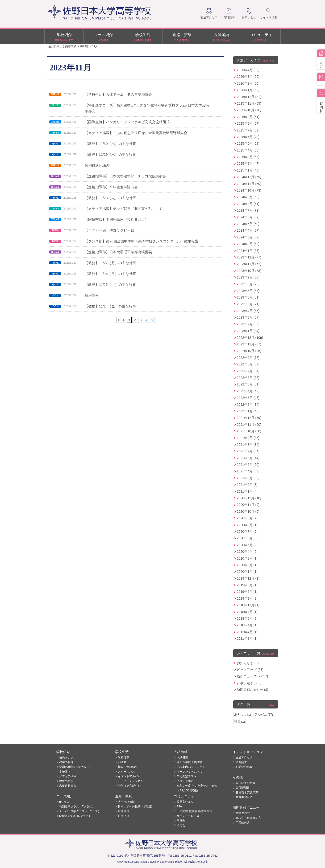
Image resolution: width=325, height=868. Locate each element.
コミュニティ (261, 37)
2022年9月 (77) (248, 358)
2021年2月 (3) (247, 485)
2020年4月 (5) (247, 552)
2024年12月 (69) (249, 177)
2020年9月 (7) (247, 518)
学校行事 (124, 757)
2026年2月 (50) (248, 83)
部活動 (122, 762)
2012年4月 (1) (247, 632)
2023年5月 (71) (248, 304)
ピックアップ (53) (250, 670)
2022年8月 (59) (248, 364)
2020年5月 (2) (247, 545)
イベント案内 (185, 781)
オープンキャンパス (189, 772)
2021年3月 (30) (248, 478)
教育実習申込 (244, 797)
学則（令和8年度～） (131, 786)
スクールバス (126, 772)
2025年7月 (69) (248, 130)
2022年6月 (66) (248, 378)
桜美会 (181, 825)
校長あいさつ (68, 757)
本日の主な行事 (246, 783)
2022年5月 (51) (248, 384)
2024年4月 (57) (248, 230)
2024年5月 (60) (248, 224)
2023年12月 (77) (249, 257)
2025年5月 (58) (248, 143)
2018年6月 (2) (247, 618)
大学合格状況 (126, 802)
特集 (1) (240, 722)
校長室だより (185, 802)
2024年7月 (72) (248, 210)
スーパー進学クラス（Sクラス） (80, 811)
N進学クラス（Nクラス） (75, 816)
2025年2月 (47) (248, 164)
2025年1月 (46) (248, 170)
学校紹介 (64, 37)
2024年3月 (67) (248, 237)
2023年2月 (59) (248, 324)
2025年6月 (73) (248, 137)
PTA (179, 807)
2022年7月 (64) (248, 371)
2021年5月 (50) (248, 465)
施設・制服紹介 (128, 767)
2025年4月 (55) (248, 150)
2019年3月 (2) (247, 598)
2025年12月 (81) (249, 97)
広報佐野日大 (68, 786)
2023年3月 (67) (248, 317)
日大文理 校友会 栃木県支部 (194, 811)
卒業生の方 (243, 823)
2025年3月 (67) (248, 157)
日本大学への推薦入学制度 (135, 807)
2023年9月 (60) (248, 277)
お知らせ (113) (248, 663)
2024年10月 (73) (249, 190)
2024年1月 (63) (248, 251)
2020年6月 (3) (247, 538)
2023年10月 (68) (249, 271)
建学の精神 (66, 762)
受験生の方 (243, 813)
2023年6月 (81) (248, 297)
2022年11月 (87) (249, 344)
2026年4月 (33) (248, 70)
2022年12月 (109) (250, 338)
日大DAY (124, 816)
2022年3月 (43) (248, 398)
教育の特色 (66, 781)
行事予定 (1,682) (249, 683)
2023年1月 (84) (248, 331)
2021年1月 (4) (247, 491)
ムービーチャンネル (131, 781)
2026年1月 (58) (248, 90)
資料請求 (241, 762)
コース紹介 (103, 37)
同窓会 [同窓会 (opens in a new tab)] (181, 821)
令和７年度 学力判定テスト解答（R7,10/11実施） (197, 788)
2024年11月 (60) (249, 184)
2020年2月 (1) (247, 565)
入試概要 (182, 757)
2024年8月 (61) (248, 204)
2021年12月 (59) (249, 418)
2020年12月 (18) (249, 498)
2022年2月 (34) (248, 405)
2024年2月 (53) (248, 244)
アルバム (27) (264, 714)
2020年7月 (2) (247, 532)
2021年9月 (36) (248, 438)
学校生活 (143, 37)
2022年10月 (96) (249, 351)
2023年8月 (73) (248, 284)
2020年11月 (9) (248, 505)
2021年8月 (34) (248, 445)
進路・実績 (182, 37)
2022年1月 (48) (248, 411)
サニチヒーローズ (188, 816)
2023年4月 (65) (248, 311)
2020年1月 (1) (247, 572)
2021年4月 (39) (248, 471)
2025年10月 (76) (249, 110)
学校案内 (65, 772)
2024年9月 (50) (248, 197)
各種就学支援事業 (247, 792)
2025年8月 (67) (248, 123)
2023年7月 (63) (248, 291)
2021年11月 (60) (249, 425)
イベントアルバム (129, 776)
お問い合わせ (244, 767)
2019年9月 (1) (247, 585)
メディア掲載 (68, 776)
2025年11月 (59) (249, 103)
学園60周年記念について (75, 767)
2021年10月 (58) (249, 431)
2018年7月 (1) (247, 612)
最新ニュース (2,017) (252, 676)
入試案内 (221, 37)
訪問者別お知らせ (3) (252, 690)
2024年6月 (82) (248, 217)
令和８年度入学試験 (189, 762)
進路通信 (124, 811)
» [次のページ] (152, 320)
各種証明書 (243, 788)
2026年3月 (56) (248, 77)
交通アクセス (244, 757)
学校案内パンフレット (191, 767)
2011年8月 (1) (247, 639)
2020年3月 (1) (247, 558)
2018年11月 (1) (248, 605)
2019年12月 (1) (248, 578)
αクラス (64, 802)
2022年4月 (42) (248, 391)
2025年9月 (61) (248, 117)
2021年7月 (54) (248, 451)
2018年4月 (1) (247, 625)
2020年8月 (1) (247, 525)
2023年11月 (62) (249, 264)
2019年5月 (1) (247, 592)
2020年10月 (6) (248, 512)
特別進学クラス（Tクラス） (77, 807)
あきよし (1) (243, 714)
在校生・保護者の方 (248, 818)
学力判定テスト (187, 776)
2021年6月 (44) (248, 458)
